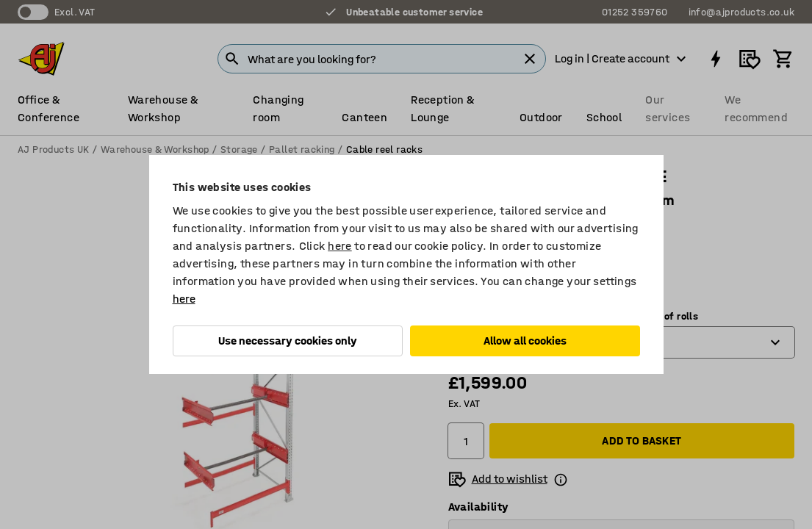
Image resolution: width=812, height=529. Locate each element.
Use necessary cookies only (288, 341)
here (340, 246)
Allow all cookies (525, 341)
